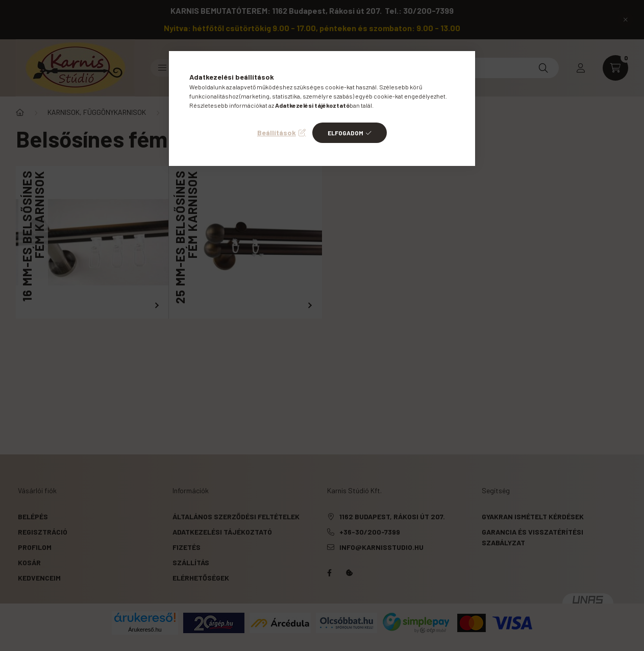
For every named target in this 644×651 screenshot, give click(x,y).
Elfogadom (345, 133)
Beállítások (277, 132)
